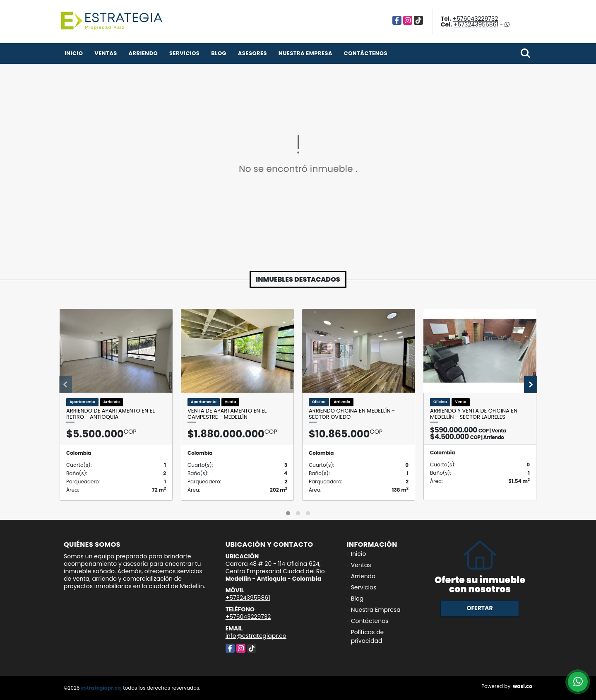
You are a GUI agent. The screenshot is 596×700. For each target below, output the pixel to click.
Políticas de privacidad (368, 636)
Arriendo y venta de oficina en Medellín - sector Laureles (474, 414)
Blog (219, 53)
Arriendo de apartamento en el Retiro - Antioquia (111, 414)
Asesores (252, 53)
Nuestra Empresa (305, 53)
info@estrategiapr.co (256, 636)
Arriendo (143, 53)
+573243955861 (476, 24)
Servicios (184, 53)
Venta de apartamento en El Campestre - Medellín (227, 414)
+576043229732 (476, 19)
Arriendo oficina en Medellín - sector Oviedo (352, 414)
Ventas (106, 53)
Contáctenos (366, 53)
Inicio (74, 53)
